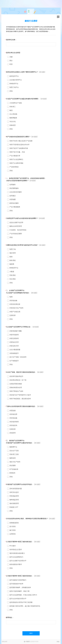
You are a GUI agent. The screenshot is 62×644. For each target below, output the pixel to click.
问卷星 (28, 642)
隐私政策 (5, 642)
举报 (58, 642)
